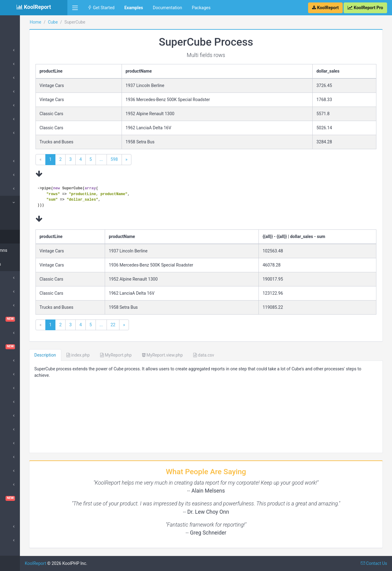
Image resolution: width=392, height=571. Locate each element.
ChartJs (17, 305)
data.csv (251, 355)
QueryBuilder (21, 457)
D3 (12, 374)
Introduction (21, 50)
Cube (14, 189)
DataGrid (18, 361)
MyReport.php (163, 355)
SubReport (19, 540)
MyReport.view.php (210, 355)
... (149, 159)
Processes (19, 78)
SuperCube (20, 202)
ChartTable (34, 319)
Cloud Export (21, 333)
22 (160, 325)
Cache (15, 292)
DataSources (21, 64)
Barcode (17, 278)
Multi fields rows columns (28, 219)
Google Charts (23, 133)
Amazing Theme (25, 161)
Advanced (19, 527)
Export (15, 402)
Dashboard (34, 347)
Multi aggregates (28, 264)
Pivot (14, 471)
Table (14, 119)
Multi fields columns (31, 250)
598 (162, 159)
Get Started (101, 8)
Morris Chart (21, 443)
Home (15, 22)
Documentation (168, 8)
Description (93, 355)
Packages (201, 8)
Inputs (15, 416)
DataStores (20, 92)
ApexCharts (20, 175)
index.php (126, 355)
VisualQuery (34, 498)
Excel (14, 388)
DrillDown (18, 429)
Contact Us (374, 563)
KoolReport (83, 563)
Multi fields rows (28, 236)
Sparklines (19, 485)
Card (14, 105)
